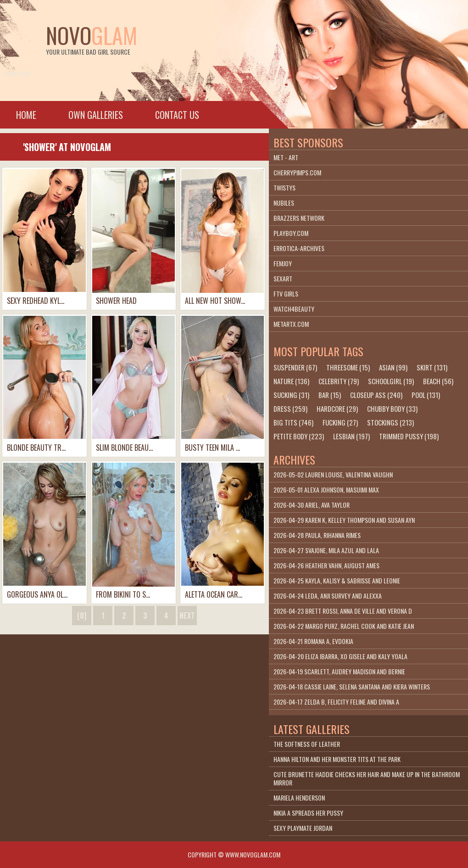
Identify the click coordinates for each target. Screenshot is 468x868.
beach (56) (438, 381)
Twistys (284, 188)
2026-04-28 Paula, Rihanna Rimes (317, 535)
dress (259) (290, 409)
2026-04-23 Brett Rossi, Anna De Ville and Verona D (343, 611)
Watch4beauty (294, 309)
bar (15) (330, 395)
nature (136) (291, 381)
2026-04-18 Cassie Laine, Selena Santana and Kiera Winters (352, 686)
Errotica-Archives (299, 248)
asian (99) (393, 367)
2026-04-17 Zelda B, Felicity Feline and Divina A (336, 702)
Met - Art (286, 157)
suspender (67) (295, 367)
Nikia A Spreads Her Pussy (308, 813)
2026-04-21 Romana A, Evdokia (313, 641)
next (187, 616)
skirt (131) (432, 367)
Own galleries (96, 115)
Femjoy (283, 263)
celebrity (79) (339, 381)
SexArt (283, 278)
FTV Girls (286, 294)
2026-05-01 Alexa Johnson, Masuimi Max (326, 490)
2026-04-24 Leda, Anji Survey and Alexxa (328, 596)
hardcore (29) (337, 409)
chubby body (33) (392, 409)
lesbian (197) (351, 436)
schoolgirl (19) (391, 381)
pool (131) (426, 395)
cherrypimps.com (297, 172)
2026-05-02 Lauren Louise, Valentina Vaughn (333, 474)
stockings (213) (390, 422)
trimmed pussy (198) (409, 436)
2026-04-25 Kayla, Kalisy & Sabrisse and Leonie (337, 580)
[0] (82, 616)
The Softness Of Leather (307, 744)
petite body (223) (299, 436)
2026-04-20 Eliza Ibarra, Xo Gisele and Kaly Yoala (340, 656)
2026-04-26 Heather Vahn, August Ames (326, 565)
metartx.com (291, 324)
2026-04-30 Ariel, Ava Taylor (312, 505)
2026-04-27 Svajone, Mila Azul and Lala (326, 550)
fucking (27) (340, 422)
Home (26, 115)
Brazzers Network (299, 218)
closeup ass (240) (376, 395)
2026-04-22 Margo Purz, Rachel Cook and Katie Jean (344, 626)
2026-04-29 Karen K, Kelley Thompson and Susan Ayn (344, 520)
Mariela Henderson (299, 798)
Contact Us (177, 115)
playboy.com (291, 233)
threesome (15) (348, 367)
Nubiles (284, 203)
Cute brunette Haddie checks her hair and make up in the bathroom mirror (367, 778)
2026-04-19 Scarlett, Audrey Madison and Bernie (339, 671)
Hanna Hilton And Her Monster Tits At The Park (337, 759)
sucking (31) (291, 395)
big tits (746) (293, 422)
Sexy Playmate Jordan (303, 828)
